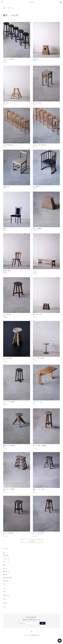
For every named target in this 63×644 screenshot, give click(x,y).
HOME (5, 592)
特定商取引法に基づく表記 (35, 635)
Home (4, 8)
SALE (4, 584)
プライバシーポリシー (27, 635)
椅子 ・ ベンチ (6, 562)
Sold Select (6, 581)
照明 (4, 565)
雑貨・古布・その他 (7, 578)
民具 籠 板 (6, 571)
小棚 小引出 (6, 556)
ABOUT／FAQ (6, 595)
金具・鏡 (5, 575)
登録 (43, 623)
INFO (4, 599)
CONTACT (5, 603)
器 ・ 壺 (5, 568)
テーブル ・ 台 (6, 559)
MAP (4, 607)
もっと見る (32, 541)
